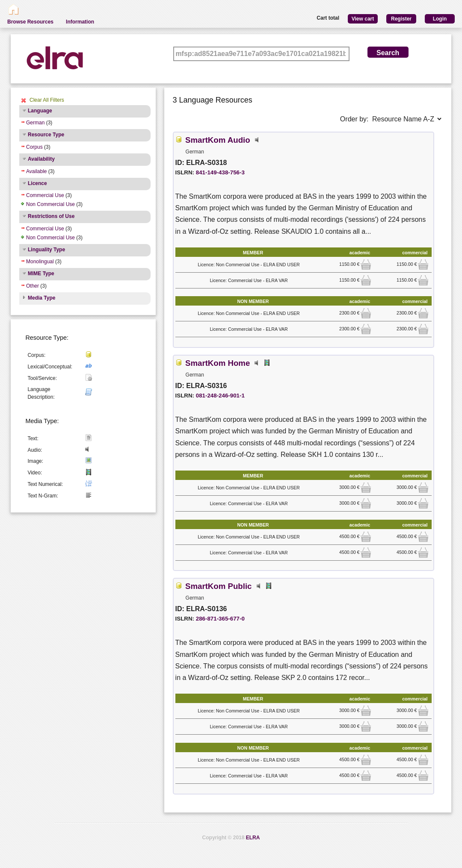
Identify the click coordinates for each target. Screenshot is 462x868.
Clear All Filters (47, 100)
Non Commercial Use (50, 204)
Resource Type (46, 135)
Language (40, 111)
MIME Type (41, 274)
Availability (41, 159)
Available (36, 171)
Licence (37, 183)
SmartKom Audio (218, 140)
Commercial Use (45, 195)
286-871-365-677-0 (220, 619)
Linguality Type (46, 250)
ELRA (253, 838)
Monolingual (40, 262)
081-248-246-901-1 (220, 396)
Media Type (41, 298)
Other (33, 286)
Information (80, 22)
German (35, 123)
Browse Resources (30, 22)
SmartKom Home (218, 363)
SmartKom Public (219, 586)
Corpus (34, 147)
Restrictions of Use (51, 216)
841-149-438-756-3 (220, 172)
